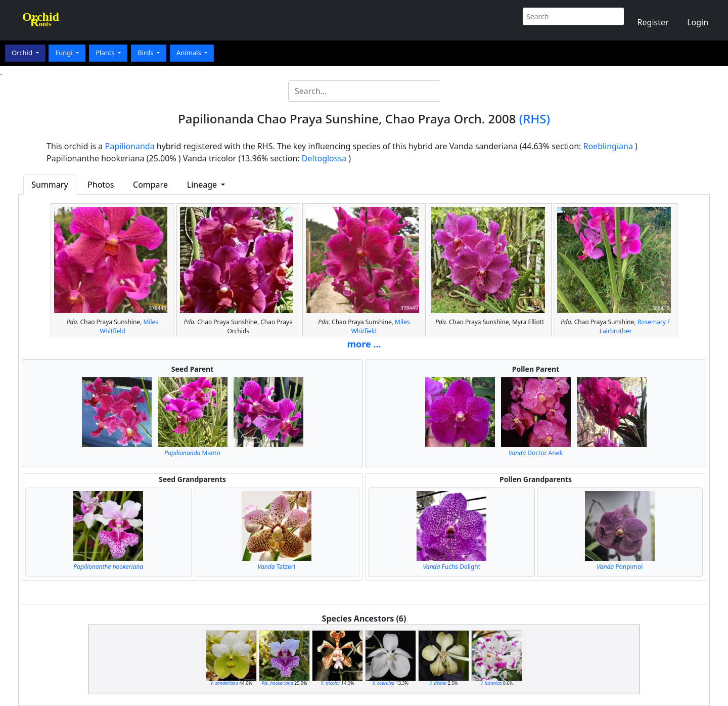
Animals (190, 53)
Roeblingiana (608, 146)
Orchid (23, 53)
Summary (50, 185)
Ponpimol (620, 567)
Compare (150, 185)
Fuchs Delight (451, 567)
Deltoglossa (324, 158)
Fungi (65, 53)
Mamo (192, 453)
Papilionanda (130, 146)
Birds (146, 53)
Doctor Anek (536, 453)
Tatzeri (277, 567)
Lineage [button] (203, 185)
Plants (106, 53)
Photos (101, 185)
